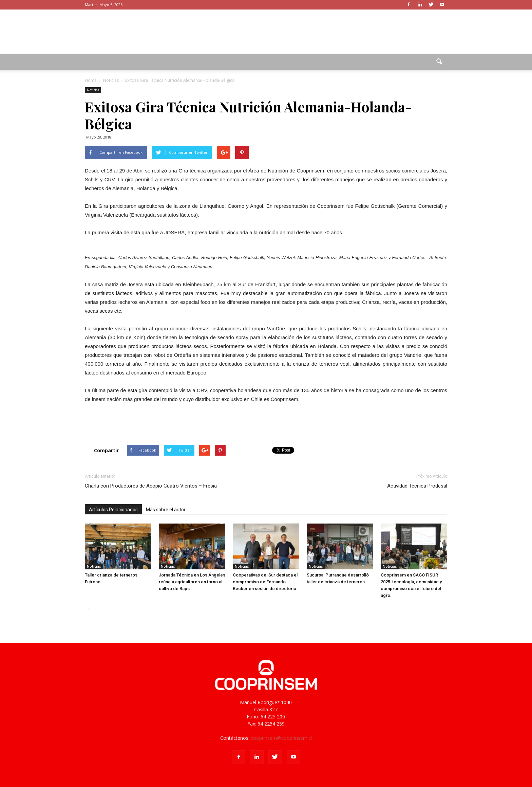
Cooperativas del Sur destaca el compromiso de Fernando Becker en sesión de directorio (265, 582)
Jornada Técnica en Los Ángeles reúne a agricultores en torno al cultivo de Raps (192, 582)
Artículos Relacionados (113, 510)
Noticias (93, 90)
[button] (439, 62)
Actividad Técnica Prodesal (417, 486)
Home (91, 80)
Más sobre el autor (166, 510)
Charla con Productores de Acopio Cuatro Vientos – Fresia (151, 486)
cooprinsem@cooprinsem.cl (281, 738)
